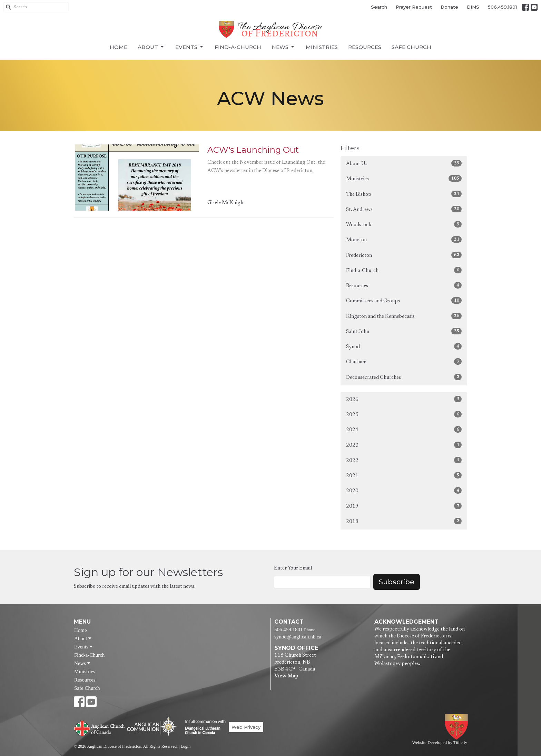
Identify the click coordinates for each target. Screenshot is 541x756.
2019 (404, 506)
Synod (404, 346)
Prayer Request (414, 7)
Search (379, 7)
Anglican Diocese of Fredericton (458, 727)
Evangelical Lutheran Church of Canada (203, 727)
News (283, 47)
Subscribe (397, 582)
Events (190, 47)
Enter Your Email (293, 568)
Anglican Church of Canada (100, 727)
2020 (404, 490)
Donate (449, 7)
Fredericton (404, 255)
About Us (404, 163)
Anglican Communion (152, 726)
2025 (404, 414)
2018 (404, 521)
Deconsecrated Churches (404, 377)
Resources (365, 47)
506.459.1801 (502, 7)
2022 (404, 460)
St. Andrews (404, 209)
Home (119, 47)
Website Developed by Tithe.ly (440, 743)
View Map (286, 676)
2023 (404, 445)
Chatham (404, 361)
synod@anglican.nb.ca (298, 637)
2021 (404, 475)
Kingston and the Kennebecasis (404, 316)
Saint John (404, 331)
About (151, 47)
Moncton (404, 239)
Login (185, 746)
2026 (404, 399)
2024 (404, 429)
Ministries (322, 47)
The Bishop (404, 194)
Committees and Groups (404, 300)
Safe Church (411, 47)
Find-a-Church (238, 47)
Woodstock (404, 224)
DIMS (473, 7)
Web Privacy (246, 727)
